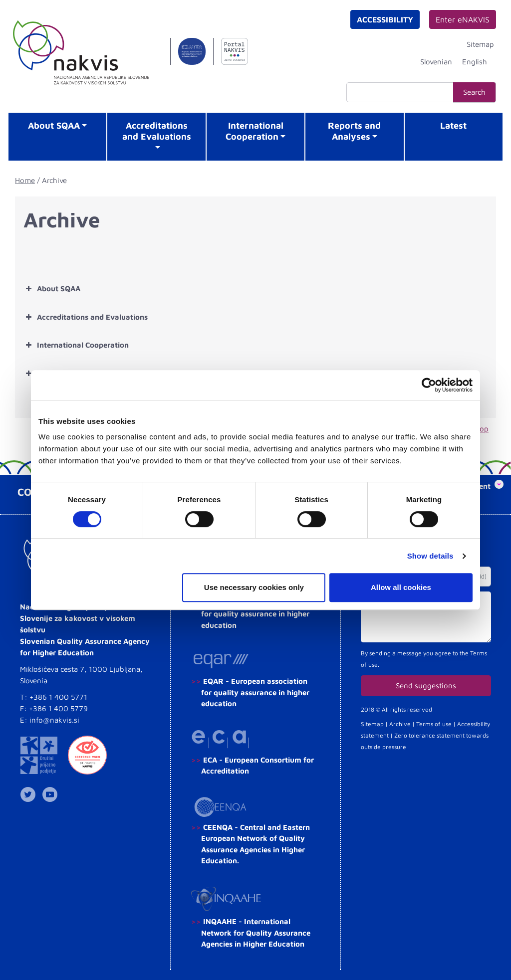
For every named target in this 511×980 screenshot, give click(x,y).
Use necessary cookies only (254, 587)
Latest (453, 125)
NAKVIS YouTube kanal (52, 794)
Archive (400, 724)
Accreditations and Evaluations (157, 131)
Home (25, 180)
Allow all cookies (401, 587)
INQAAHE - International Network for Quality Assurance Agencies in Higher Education (256, 933)
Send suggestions (426, 686)
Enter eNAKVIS (463, 19)
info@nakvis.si (54, 720)
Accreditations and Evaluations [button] (86, 317)
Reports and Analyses (354, 131)
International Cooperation (255, 131)
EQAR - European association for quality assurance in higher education (255, 692)
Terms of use (434, 724)
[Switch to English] (475, 61)
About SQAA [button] (52, 289)
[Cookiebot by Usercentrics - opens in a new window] (429, 385)
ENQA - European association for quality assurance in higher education (255, 614)
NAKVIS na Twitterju (30, 794)
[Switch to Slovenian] (436, 61)
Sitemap (480, 44)
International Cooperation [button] (76, 345)
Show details (430, 556)
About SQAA (54, 125)
